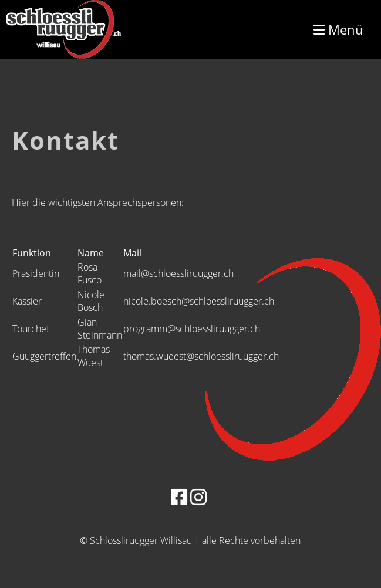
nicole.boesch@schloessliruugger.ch (199, 301)
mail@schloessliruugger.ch (178, 273)
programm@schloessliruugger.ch (192, 329)
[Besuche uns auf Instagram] (198, 497)
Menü (338, 29)
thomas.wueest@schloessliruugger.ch (201, 356)
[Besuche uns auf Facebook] (179, 497)
